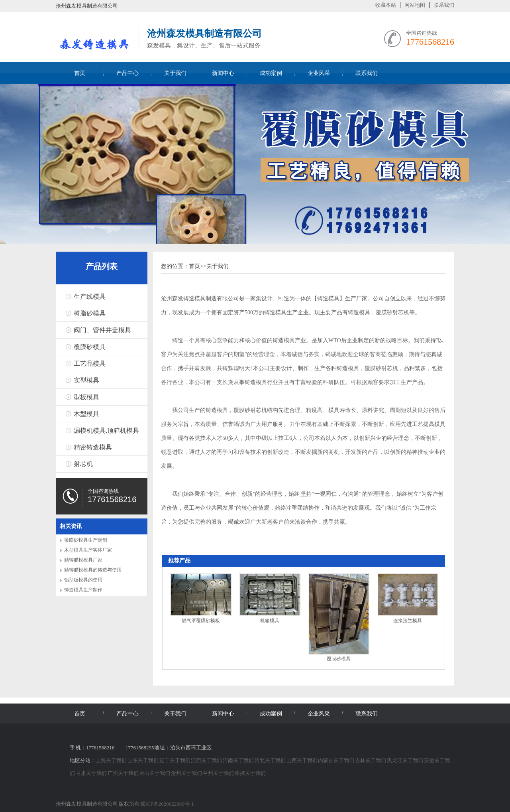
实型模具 (86, 380)
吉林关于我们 (371, 760)
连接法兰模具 (408, 621)
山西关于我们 (302, 760)
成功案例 (271, 73)
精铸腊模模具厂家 (83, 560)
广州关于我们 (124, 773)
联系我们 (444, 5)
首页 (80, 73)
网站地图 (415, 5)
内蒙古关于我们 (336, 760)
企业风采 (319, 73)
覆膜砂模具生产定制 (86, 540)
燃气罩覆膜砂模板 (201, 621)
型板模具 (86, 397)
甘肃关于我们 (92, 773)
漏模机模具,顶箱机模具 (106, 431)
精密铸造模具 (93, 447)
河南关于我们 (239, 760)
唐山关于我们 (155, 773)
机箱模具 (270, 621)
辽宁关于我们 (175, 760)
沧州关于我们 (187, 773)
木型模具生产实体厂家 (88, 550)
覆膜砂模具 (90, 347)
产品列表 (102, 266)
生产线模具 (90, 297)
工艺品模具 (90, 364)
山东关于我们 (143, 760)
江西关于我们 (207, 760)
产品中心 (127, 73)
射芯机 (83, 464)
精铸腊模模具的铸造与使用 (93, 570)
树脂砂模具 (90, 313)
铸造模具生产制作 (83, 590)
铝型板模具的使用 (83, 580)
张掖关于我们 (250, 773)
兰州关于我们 (219, 773)
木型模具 (86, 414)
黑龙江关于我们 (405, 760)
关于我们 (175, 73)
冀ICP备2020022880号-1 (167, 804)
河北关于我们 (271, 760)
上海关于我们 (112, 760)
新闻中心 (223, 73)
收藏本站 (386, 5)
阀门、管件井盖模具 (102, 330)
